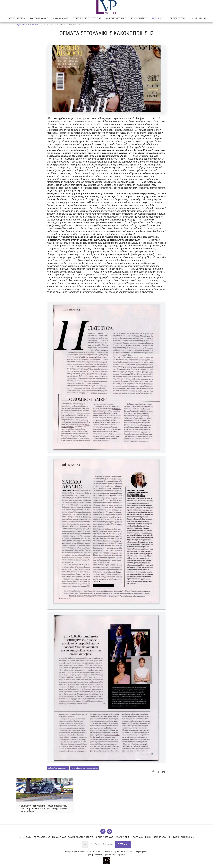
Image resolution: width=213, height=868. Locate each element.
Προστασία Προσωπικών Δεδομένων (109, 855)
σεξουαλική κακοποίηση (58, 768)
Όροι (89, 855)
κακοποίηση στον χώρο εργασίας (84, 768)
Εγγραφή (123, 844)
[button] (192, 18)
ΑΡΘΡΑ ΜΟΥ (35, 25)
